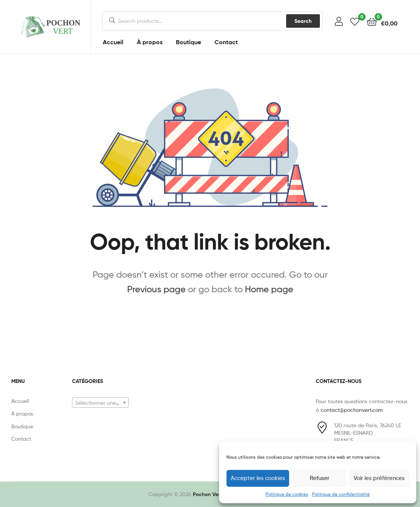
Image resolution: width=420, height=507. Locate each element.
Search (303, 21)
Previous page (156, 289)
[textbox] (100, 403)
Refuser (319, 478)
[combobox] (100, 402)
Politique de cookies (287, 494)
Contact (226, 42)
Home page (269, 289)
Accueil (113, 42)
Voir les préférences (379, 478)
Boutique (188, 42)
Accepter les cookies (258, 478)
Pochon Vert (207, 494)
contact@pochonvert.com (352, 410)
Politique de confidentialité (341, 494)
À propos (150, 42)
